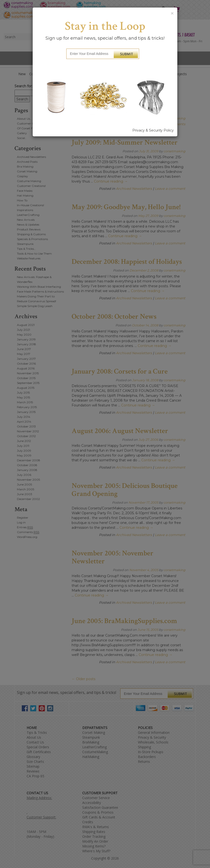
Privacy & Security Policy (153, 130)
